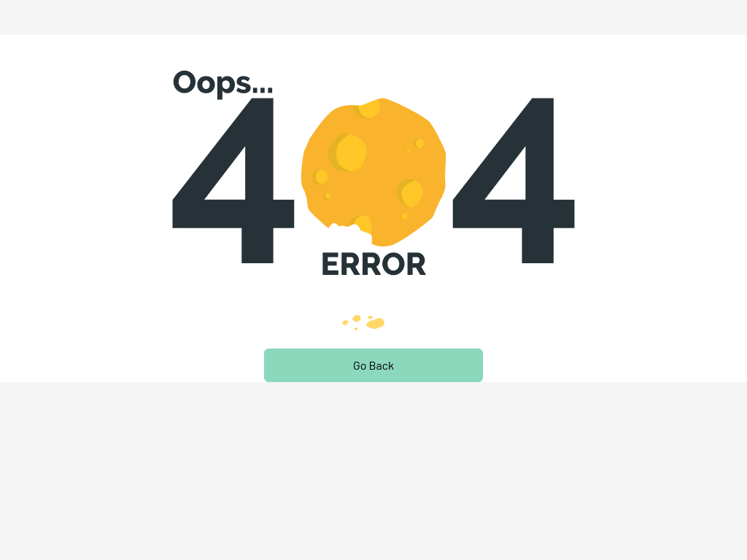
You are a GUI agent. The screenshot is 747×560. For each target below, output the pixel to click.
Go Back (373, 365)
